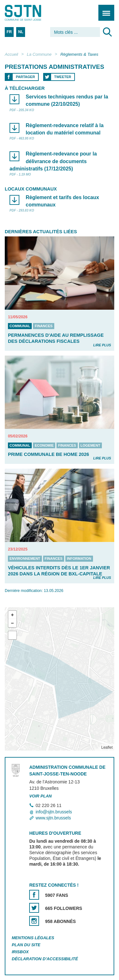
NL (21, 32)
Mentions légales (33, 938)
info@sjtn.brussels (54, 812)
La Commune (39, 54)
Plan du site (26, 945)
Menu (104, 9)
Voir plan (40, 796)
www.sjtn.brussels (53, 818)
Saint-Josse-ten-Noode (32, 13)
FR (9, 32)
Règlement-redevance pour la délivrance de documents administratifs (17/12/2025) (53, 161)
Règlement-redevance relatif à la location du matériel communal (65, 129)
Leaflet (107, 747)
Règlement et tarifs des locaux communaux (62, 201)
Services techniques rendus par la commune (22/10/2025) (67, 100)
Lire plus (102, 345)
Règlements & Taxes (79, 54)
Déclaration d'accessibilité (45, 959)
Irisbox (20, 952)
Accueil (11, 54)
